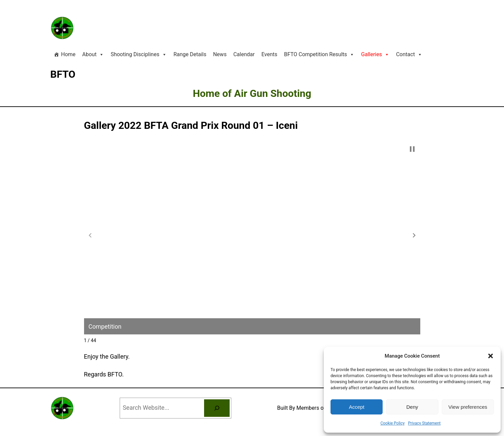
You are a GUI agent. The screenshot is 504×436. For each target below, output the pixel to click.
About (93, 54)
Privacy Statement (424, 423)
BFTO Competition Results (319, 54)
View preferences (468, 407)
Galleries (375, 54)
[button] (491, 356)
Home (68, 54)
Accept (357, 407)
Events (269, 54)
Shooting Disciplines (139, 54)
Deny (412, 407)
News (220, 54)
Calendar (244, 54)
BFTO (63, 74)
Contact (409, 54)
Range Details (190, 54)
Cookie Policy (392, 423)
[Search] (217, 408)
